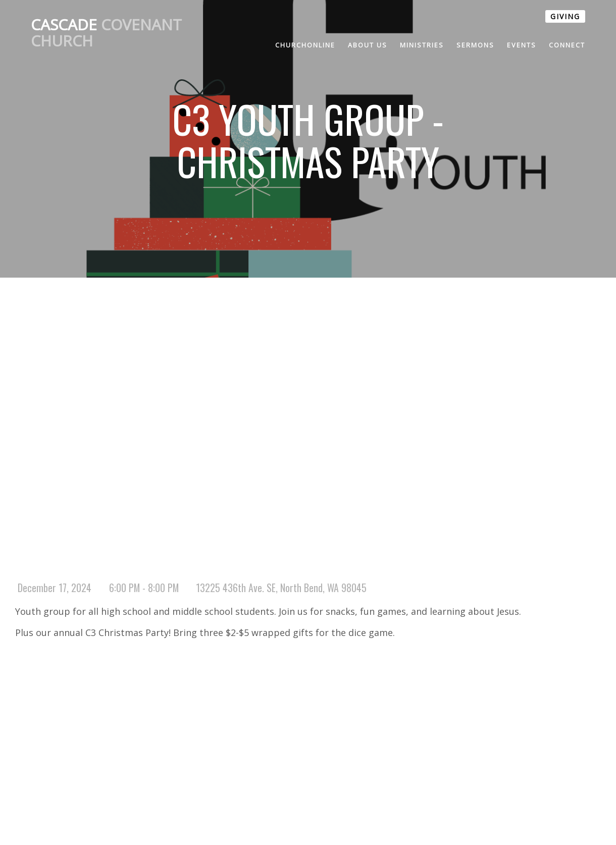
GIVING (565, 16)
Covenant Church (106, 33)
